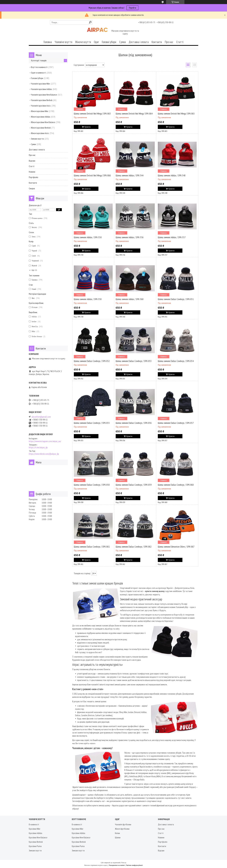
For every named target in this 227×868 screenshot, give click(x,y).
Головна (48, 42)
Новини (32, 172)
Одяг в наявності (38, 73)
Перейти (132, 8)
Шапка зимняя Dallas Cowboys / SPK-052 (92, 361)
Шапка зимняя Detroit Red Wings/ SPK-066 (92, 175)
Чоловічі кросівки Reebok (42, 100)
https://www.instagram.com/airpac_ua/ (45, 441)
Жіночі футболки (122, 829)
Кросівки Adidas (36, 833)
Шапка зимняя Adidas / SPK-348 (172, 175)
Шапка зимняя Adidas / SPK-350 (88, 237)
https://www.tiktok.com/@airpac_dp (44, 454)
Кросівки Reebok (36, 842)
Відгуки (32, 161)
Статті (180, 42)
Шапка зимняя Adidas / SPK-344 (130, 175)
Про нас (169, 42)
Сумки (122, 42)
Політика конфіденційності (134, 865)
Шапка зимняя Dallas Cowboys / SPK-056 (134, 423)
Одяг (96, 42)
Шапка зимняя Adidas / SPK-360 (130, 299)
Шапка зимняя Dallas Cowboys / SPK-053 (134, 361)
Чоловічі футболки (123, 824)
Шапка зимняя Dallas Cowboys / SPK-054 (176, 361)
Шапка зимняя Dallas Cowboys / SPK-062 (134, 547)
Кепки (117, 833)
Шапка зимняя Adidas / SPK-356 (130, 237)
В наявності (34, 824)
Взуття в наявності (39, 67)
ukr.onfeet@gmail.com (41, 417)
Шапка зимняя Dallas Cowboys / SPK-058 (92, 485)
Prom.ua (124, 863)
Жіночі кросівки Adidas (41, 117)
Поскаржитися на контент (117, 865)
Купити (88, 127)
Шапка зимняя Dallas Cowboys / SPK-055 (92, 423)
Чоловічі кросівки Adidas (41, 89)
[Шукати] (90, 22)
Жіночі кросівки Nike (40, 111)
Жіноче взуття (83, 42)
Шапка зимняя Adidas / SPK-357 (172, 237)
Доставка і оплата (139, 42)
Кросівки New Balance (38, 837)
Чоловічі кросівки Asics (41, 106)
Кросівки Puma (35, 846)
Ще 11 (34, 270)
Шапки (118, 837)
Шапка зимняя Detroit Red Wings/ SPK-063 (92, 114)
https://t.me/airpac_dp (38, 447)
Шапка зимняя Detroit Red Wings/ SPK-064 (134, 114)
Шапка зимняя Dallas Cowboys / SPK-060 (176, 485)
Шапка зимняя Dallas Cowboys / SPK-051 (176, 299)
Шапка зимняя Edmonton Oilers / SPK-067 (176, 547)
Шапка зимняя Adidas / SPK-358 (88, 299)
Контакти (157, 42)
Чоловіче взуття (63, 42)
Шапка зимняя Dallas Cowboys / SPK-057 (176, 423)
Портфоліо (34, 177)
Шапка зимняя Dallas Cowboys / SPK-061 (92, 547)
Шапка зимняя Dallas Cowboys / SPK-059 (134, 485)
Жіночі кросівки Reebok (41, 128)
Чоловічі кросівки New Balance (44, 95)
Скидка (32, 188)
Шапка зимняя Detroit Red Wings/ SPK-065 (176, 114)
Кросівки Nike (35, 829)
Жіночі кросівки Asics (40, 133)
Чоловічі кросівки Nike (40, 84)
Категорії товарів (39, 60)
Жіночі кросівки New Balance (43, 122)
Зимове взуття (37, 139)
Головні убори (109, 42)
